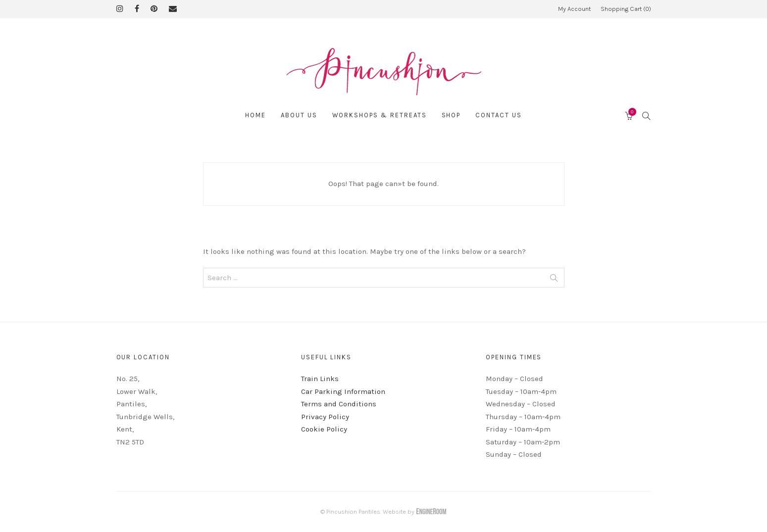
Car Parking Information (343, 391)
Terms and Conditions (339, 404)
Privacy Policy (325, 417)
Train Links (320, 379)
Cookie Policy (324, 429)
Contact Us (499, 115)
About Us (299, 115)
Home (256, 115)
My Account (574, 9)
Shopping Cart (626, 9)
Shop (451, 115)
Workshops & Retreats (380, 115)
